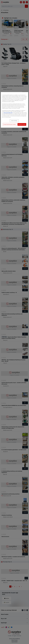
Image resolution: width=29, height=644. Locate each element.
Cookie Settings (14, 121)
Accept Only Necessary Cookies (10, 124)
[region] (15, 110)
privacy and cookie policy (8, 113)
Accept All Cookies (22, 124)
